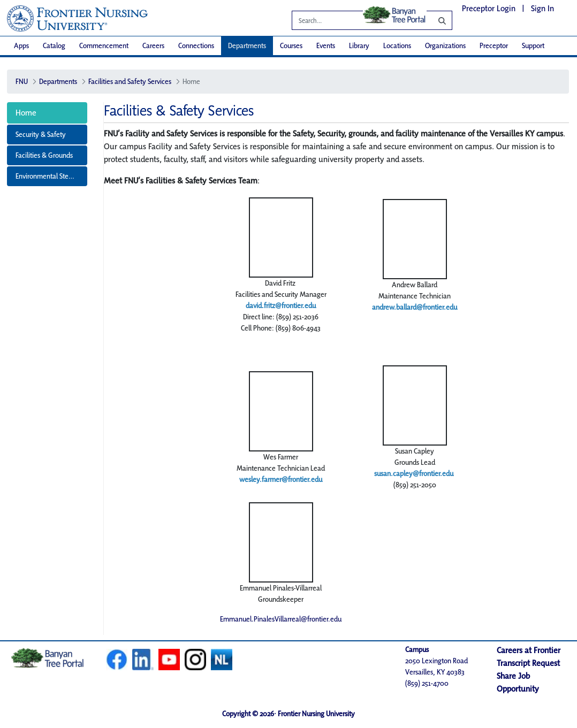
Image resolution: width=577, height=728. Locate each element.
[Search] (434, 20)
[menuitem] (21, 46)
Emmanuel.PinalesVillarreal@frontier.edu (281, 619)
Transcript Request (528, 663)
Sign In (542, 8)
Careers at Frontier (529, 650)
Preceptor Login (489, 8)
